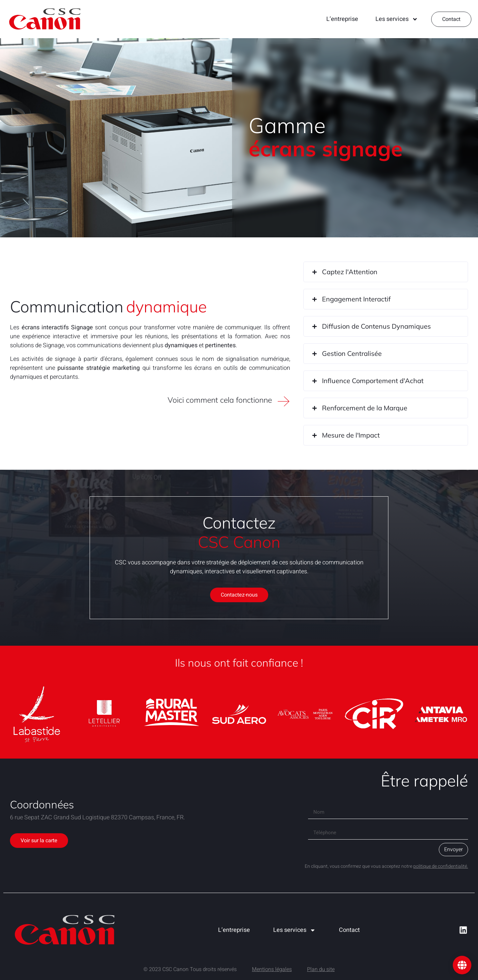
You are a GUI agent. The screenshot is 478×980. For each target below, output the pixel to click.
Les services (397, 19)
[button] (386, 272)
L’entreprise (342, 19)
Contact (349, 930)
